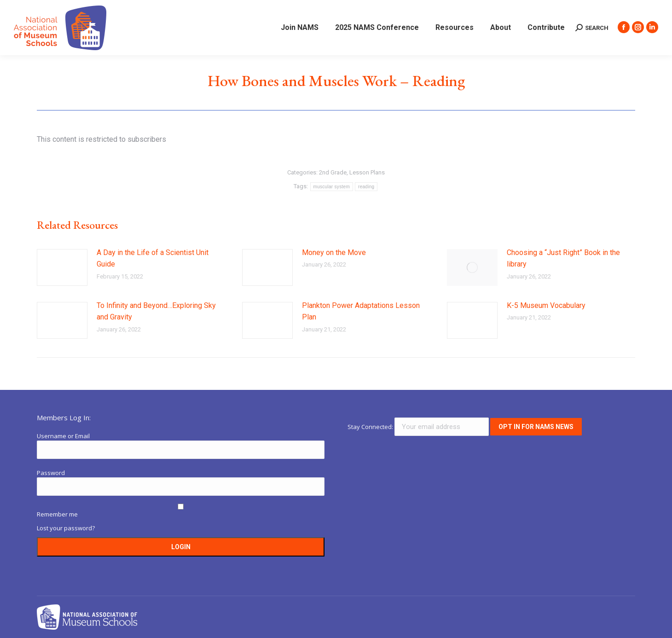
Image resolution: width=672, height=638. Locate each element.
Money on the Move (334, 252)
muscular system (332, 187)
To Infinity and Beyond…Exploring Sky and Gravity (156, 311)
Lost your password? (66, 528)
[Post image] (62, 267)
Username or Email (63, 436)
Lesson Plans (367, 172)
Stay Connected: (419, 427)
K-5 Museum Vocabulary (546, 305)
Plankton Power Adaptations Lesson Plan (361, 311)
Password (51, 473)
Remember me (57, 514)
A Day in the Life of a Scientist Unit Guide (153, 258)
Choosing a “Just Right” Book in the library (563, 258)
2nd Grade (333, 172)
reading (366, 187)
